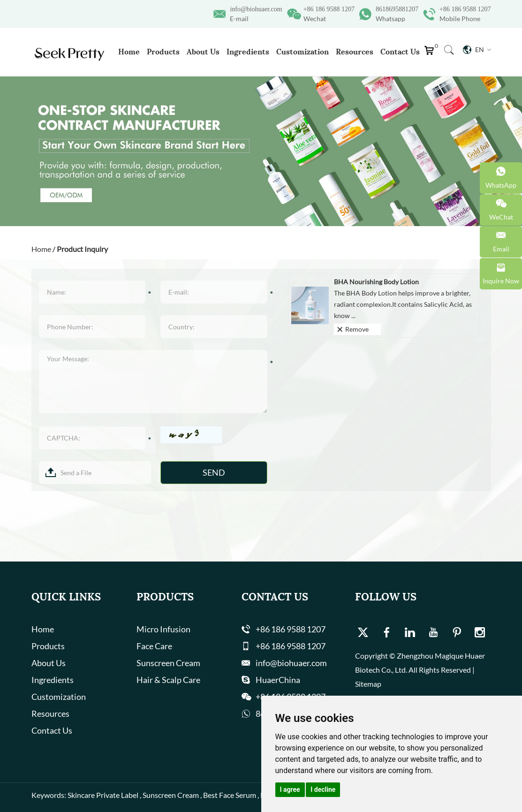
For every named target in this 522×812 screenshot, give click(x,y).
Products (163, 52)
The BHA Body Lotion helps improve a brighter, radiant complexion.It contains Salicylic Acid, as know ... (403, 304)
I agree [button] (290, 789)
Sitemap (368, 684)
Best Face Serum (230, 795)
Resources (355, 52)
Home (129, 52)
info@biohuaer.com (256, 9)
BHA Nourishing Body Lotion (376, 282)
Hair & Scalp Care (168, 680)
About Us (203, 52)
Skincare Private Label (103, 795)
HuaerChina (278, 680)
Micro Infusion (163, 629)
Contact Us (400, 52)
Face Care (154, 646)
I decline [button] (323, 789)
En (477, 50)
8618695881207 (397, 9)
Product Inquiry (82, 249)
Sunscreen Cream (168, 663)
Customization (303, 52)
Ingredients (248, 52)
